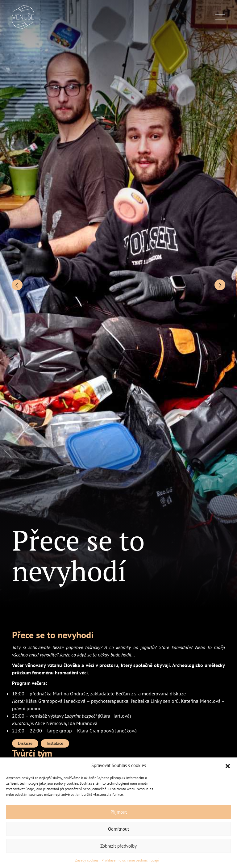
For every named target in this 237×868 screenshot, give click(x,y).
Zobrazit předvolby (118, 846)
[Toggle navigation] (220, 17)
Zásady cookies (87, 860)
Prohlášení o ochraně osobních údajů (130, 860)
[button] (228, 765)
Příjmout (119, 812)
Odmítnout (118, 829)
